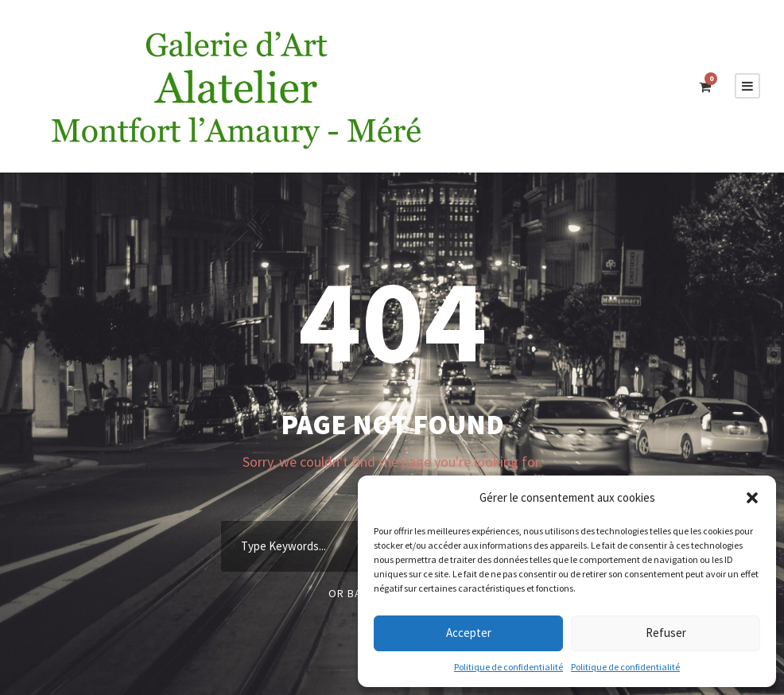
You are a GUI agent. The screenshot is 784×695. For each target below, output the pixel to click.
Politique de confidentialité (508, 667)
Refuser (666, 633)
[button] (752, 498)
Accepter (469, 633)
